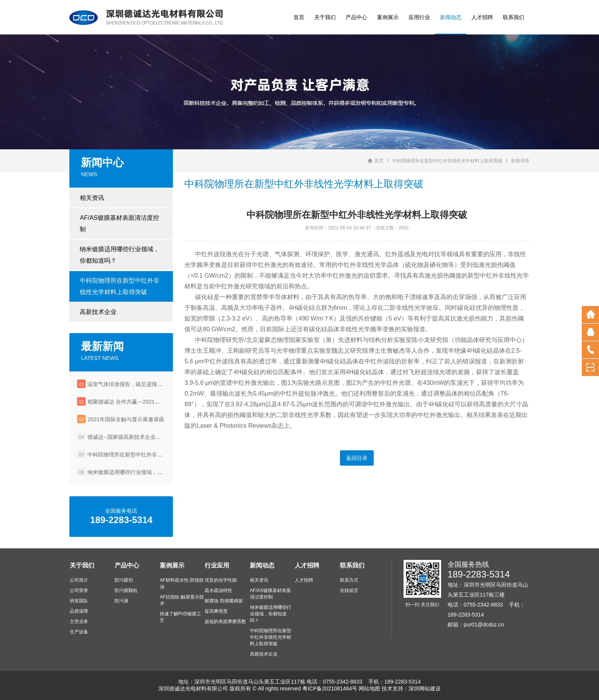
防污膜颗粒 (126, 590)
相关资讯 (92, 198)
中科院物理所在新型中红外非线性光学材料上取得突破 (120, 286)
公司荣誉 (79, 590)
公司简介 (79, 580)
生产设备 (79, 632)
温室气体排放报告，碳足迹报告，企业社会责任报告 (149, 384)
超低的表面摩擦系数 (225, 621)
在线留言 (349, 590)
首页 (299, 17)
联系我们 (514, 17)
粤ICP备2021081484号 (330, 689)
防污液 (121, 601)
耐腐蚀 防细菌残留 (224, 601)
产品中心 (356, 17)
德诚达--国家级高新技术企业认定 (127, 437)
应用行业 (419, 17)
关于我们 (325, 17)
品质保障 (79, 611)
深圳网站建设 (425, 689)
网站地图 (369, 689)
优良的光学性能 (221, 580)
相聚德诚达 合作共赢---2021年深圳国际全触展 (142, 402)
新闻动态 (451, 17)
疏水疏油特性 (218, 590)
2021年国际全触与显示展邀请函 (126, 419)
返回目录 (357, 458)
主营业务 (79, 621)
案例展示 (388, 17)
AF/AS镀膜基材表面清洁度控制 (119, 223)
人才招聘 (482, 17)
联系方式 (349, 580)
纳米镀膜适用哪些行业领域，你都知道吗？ (120, 255)
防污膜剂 (124, 580)
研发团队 (79, 601)
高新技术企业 (98, 312)
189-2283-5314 (479, 574)
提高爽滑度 (216, 611)
